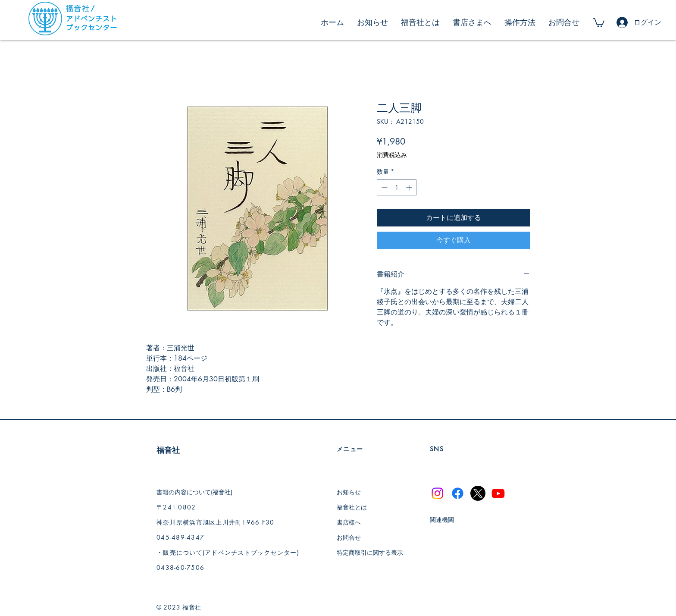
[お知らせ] (358, 492)
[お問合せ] (358, 537)
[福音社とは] (358, 507)
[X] (478, 493)
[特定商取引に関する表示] (374, 552)
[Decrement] (383, 187)
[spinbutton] (397, 187)
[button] (599, 22)
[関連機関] (450, 520)
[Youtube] (498, 493)
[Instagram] (437, 493)
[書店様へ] (358, 522)
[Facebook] (458, 493)
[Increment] (410, 187)
